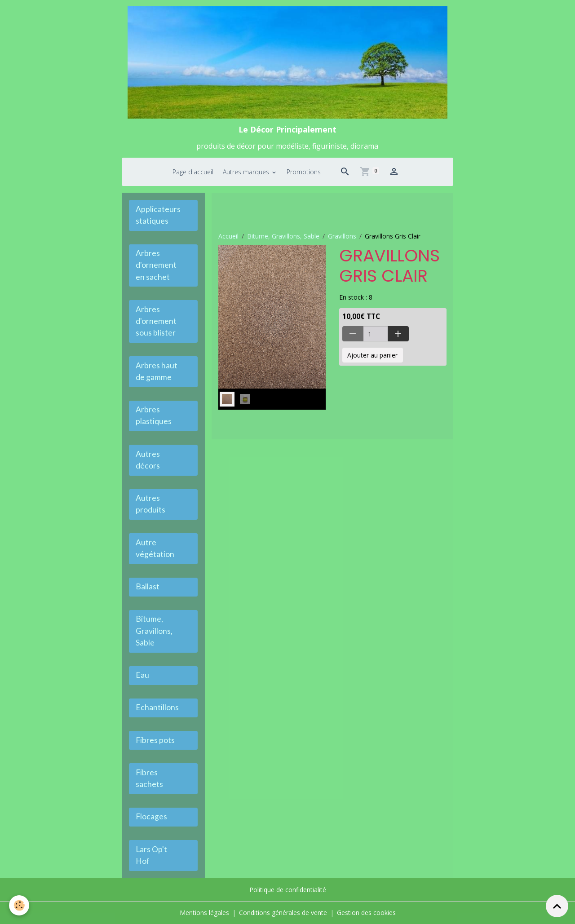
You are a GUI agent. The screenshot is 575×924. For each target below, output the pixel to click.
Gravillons (342, 236)
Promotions (304, 172)
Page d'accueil (193, 172)
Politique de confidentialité (288, 890)
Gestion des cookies (366, 913)
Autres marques (247, 172)
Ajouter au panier (372, 355)
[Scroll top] (557, 906)
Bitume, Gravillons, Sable (283, 236)
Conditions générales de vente (283, 913)
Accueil (228, 236)
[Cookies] (19, 905)
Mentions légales (204, 913)
